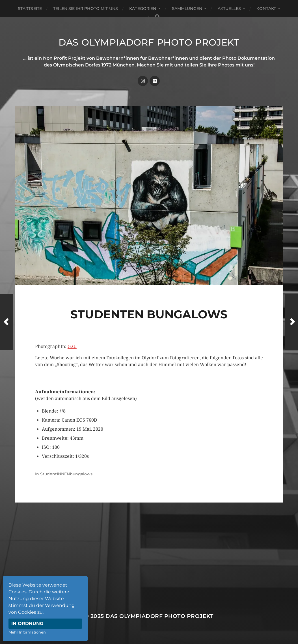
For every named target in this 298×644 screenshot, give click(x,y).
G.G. (72, 346)
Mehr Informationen (27, 632)
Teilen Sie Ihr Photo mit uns (86, 8)
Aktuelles (229, 8)
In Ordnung (27, 623)
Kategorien (143, 8)
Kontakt (266, 8)
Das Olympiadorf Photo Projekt (149, 42)
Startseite (30, 8)
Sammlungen (187, 8)
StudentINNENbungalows (66, 474)
